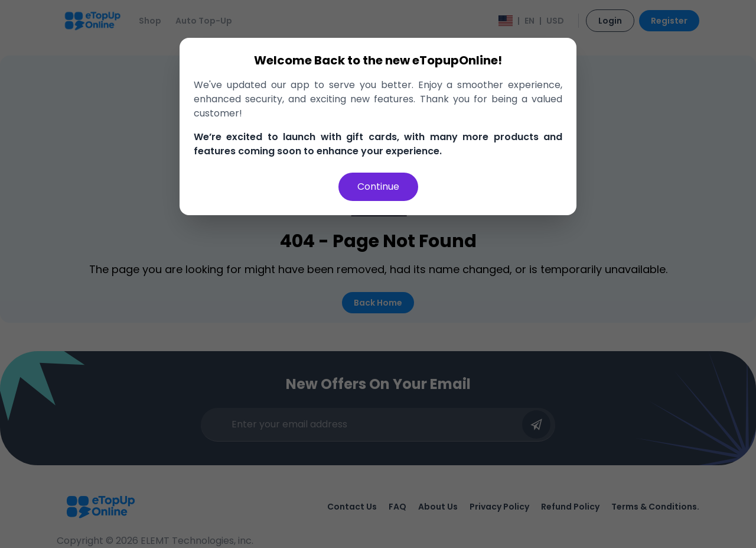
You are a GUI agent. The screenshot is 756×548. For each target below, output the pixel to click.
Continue (378, 187)
